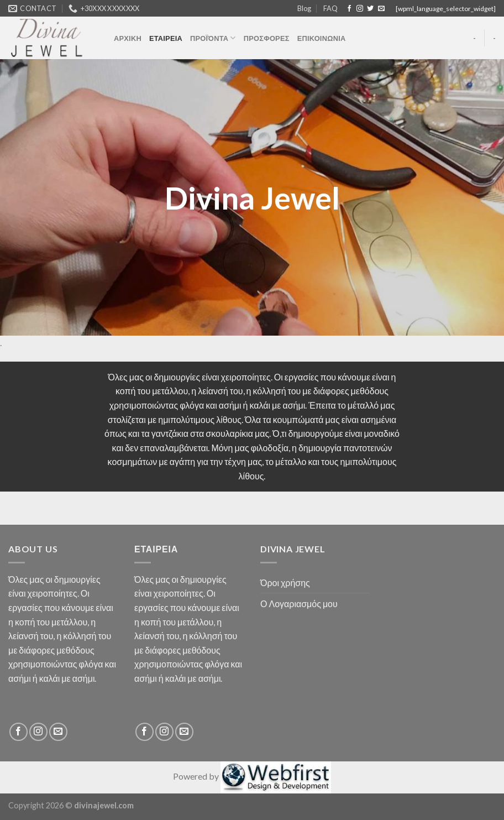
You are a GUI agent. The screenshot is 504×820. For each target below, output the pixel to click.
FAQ (330, 8)
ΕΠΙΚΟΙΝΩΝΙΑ (322, 38)
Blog (304, 8)
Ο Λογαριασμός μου (299, 604)
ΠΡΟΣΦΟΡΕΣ (267, 38)
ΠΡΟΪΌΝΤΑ (213, 38)
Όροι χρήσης (285, 583)
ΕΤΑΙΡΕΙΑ (166, 38)
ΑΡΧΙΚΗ (128, 38)
